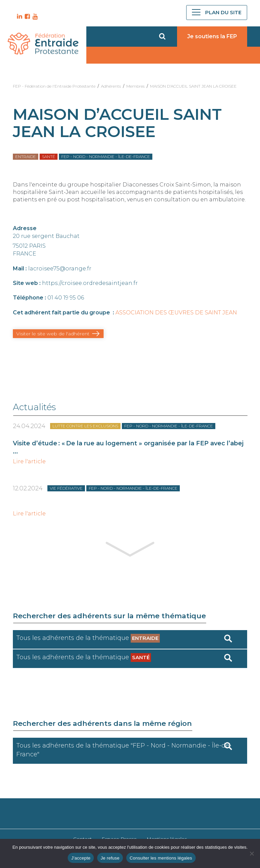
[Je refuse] (252, 853)
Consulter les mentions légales (161, 858)
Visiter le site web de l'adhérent (53, 334)
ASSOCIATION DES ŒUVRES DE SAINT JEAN (176, 313)
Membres (135, 86)
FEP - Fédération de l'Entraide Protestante (54, 86)
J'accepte (81, 858)
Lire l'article (29, 462)
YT (34, 17)
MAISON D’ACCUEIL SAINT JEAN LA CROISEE (193, 86)
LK (19, 17)
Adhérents (111, 86)
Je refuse (110, 858)
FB (26, 17)
